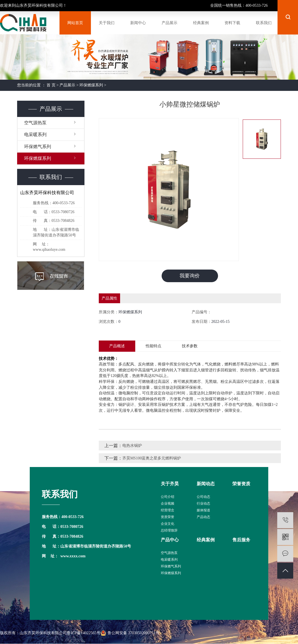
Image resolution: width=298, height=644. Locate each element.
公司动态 (203, 497)
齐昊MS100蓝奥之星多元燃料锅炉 (152, 458)
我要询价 (190, 276)
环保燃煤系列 (91, 85)
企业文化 (168, 524)
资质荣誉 (168, 517)
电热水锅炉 (132, 446)
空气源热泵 (35, 123)
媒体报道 (203, 510)
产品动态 (203, 517)
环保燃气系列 (38, 147)
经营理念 (168, 510)
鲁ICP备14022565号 (84, 633)
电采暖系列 (35, 134)
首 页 (51, 85)
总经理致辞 (169, 530)
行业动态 (203, 503)
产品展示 (67, 85)
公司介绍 (168, 497)
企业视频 (168, 503)
